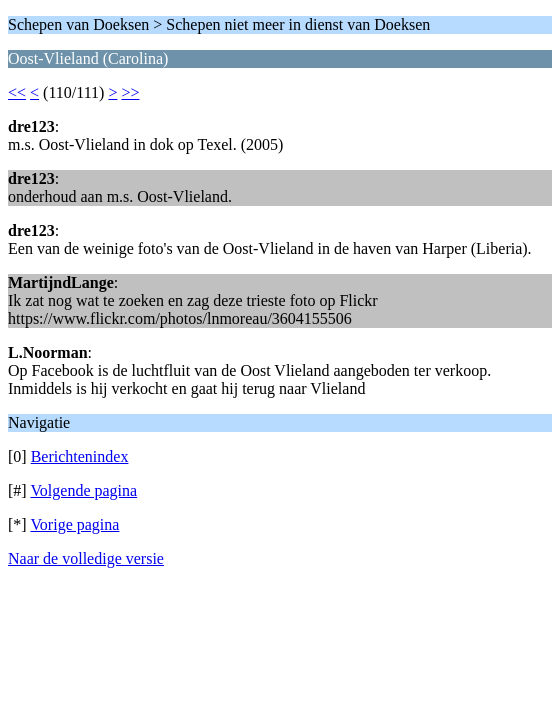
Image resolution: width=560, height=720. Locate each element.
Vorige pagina (74, 524)
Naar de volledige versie (86, 558)
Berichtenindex (80, 456)
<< (17, 92)
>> (130, 92)
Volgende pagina (83, 490)
